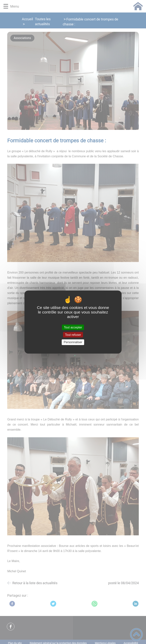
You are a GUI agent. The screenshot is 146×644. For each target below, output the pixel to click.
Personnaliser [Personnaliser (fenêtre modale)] (73, 342)
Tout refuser (73, 335)
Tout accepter (73, 327)
